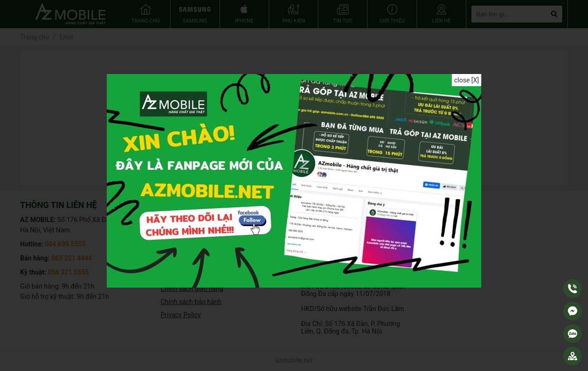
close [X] (467, 80)
